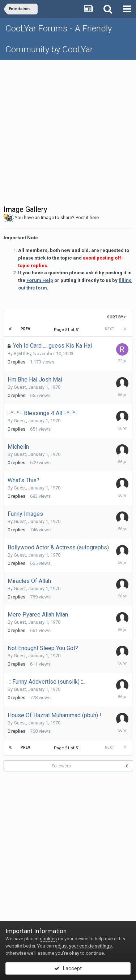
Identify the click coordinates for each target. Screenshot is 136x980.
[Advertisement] (68, 132)
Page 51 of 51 (68, 330)
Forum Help (40, 280)
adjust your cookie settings (83, 946)
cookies (48, 939)
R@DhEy (22, 354)
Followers (61, 766)
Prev (25, 329)
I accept (68, 968)
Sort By (116, 317)
